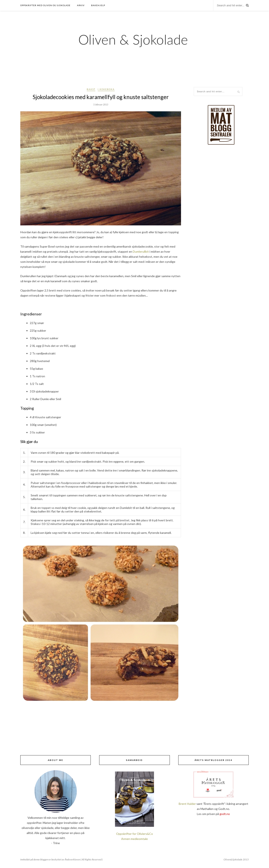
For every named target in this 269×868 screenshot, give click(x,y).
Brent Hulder (187, 804)
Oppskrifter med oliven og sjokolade (45, 5)
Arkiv (81, 5)
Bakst (91, 89)
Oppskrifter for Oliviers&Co (134, 834)
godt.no (225, 814)
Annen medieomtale (134, 839)
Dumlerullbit (141, 251)
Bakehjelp (98, 5)
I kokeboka (106, 89)
